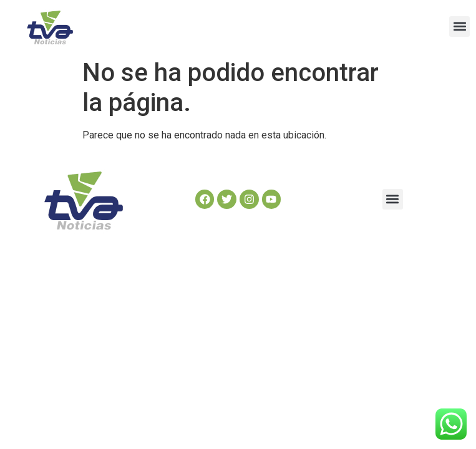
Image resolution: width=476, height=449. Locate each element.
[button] (459, 27)
